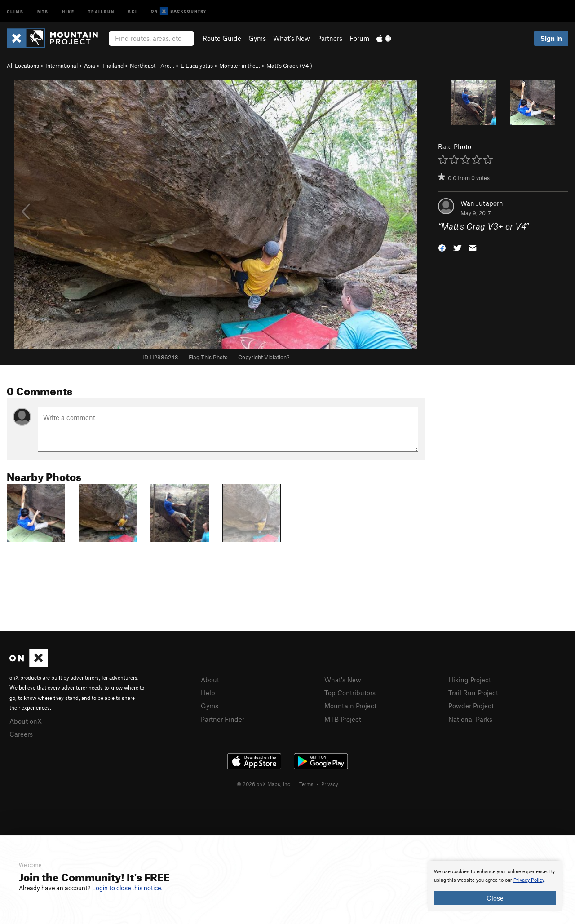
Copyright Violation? (264, 357)
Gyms (257, 38)
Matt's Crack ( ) (289, 66)
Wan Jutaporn (482, 203)
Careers (21, 734)
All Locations (23, 66)
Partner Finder (223, 719)
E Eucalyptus (197, 66)
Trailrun (101, 11)
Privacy (330, 784)
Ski (133, 11)
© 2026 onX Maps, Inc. (264, 784)
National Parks (470, 719)
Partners (330, 38)
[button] (442, 247)
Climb (15, 11)
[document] (495, 886)
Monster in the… (240, 66)
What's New (292, 38)
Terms (306, 784)
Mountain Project (350, 706)
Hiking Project (470, 680)
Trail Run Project (473, 693)
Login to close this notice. (127, 888)
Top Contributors (350, 693)
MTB (43, 11)
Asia (90, 66)
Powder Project (471, 706)
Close (495, 898)
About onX (26, 721)
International (62, 66)
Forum (359, 38)
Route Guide (222, 38)
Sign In (551, 38)
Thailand (113, 66)
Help (208, 693)
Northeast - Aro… (152, 66)
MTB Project (343, 719)
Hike (68, 11)
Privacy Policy (529, 880)
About (210, 680)
